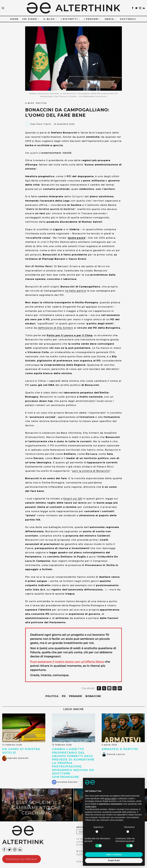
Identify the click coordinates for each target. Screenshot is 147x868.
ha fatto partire (76, 291)
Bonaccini (95, 697)
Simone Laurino (116, 755)
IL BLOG (30, 103)
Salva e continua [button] (114, 854)
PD (63, 697)
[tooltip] (133, 8)
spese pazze (77, 238)
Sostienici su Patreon (21, 860)
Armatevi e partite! (120, 750)
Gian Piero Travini (41, 124)
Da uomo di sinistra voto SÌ (21, 752)
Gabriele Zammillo (18, 759)
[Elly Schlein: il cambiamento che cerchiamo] (37, 806)
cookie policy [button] (91, 807)
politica (50, 697)
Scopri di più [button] (114, 860)
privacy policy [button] (111, 799)
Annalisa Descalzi (67, 783)
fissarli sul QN (73, 499)
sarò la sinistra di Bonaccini (91, 471)
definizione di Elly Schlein (55, 328)
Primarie (76, 697)
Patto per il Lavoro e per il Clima (70, 335)
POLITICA (41, 103)
